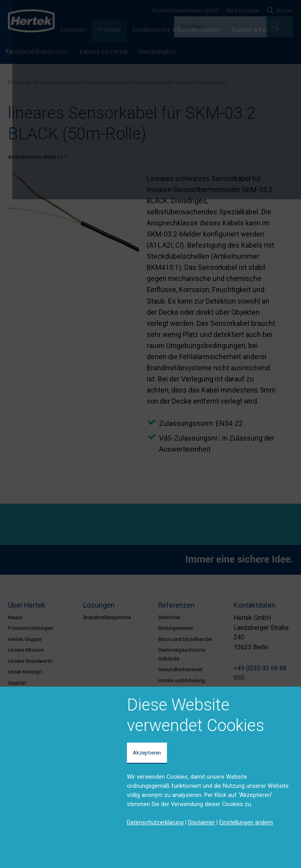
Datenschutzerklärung (155, 822)
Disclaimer (201, 822)
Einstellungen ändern (246, 822)
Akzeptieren (147, 753)
